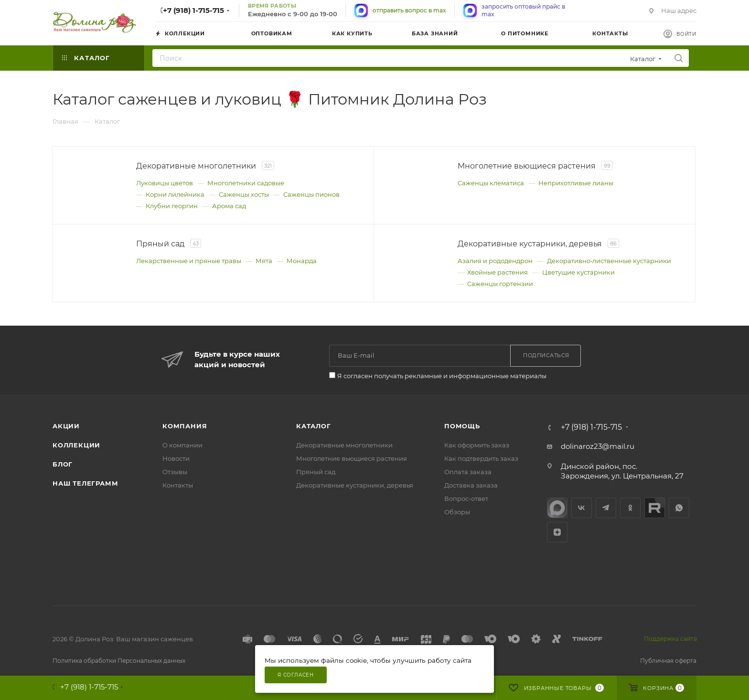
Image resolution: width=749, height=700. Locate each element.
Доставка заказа (471, 485)
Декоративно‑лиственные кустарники (609, 261)
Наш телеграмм (85, 483)
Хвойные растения (498, 272)
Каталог (314, 426)
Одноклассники (630, 508)
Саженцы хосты (244, 194)
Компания (185, 426)
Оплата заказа (468, 472)
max (557, 508)
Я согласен (296, 675)
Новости (176, 458)
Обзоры (457, 512)
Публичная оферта (668, 661)
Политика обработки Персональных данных (119, 661)
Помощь (462, 426)
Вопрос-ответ (466, 498)
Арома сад (229, 206)
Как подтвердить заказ (481, 458)
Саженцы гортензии (500, 284)
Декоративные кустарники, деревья (355, 485)
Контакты (178, 485)
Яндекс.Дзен (557, 532)
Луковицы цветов (165, 183)
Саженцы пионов (311, 194)
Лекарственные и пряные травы (189, 261)
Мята (264, 261)
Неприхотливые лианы (576, 183)
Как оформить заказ (477, 445)
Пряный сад (316, 472)
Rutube (655, 508)
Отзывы (175, 472)
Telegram (606, 508)
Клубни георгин (172, 206)
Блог (63, 464)
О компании (182, 445)
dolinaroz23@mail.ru (598, 446)
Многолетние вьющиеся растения (352, 458)
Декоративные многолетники (344, 445)
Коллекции (76, 445)
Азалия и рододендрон (495, 261)
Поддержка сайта (670, 639)
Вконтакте (582, 508)
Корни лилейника (175, 194)
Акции (66, 426)
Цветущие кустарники (578, 272)
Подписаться (546, 355)
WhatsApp (679, 508)
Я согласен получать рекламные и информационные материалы (442, 376)
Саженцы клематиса (491, 183)
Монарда (302, 261)
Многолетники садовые (246, 183)
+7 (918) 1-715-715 (193, 10)
